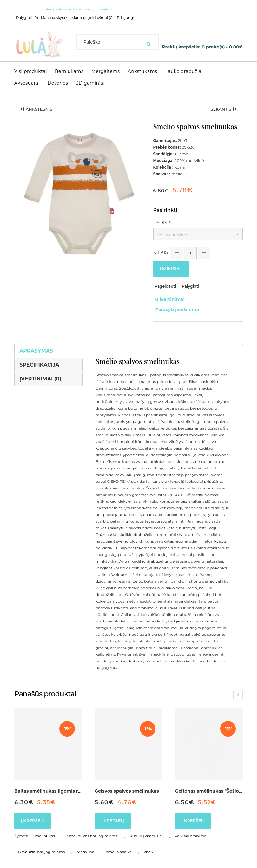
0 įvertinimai (168, 298)
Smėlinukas (44, 831)
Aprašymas (36, 345)
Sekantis (222, 110)
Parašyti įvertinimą (175, 305)
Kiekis (161, 252)
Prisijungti (122, 18)
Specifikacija (39, 358)
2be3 (148, 847)
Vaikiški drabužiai (191, 831)
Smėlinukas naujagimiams (92, 831)
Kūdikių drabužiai (146, 831)
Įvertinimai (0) (40, 372)
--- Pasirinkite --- (174, 234)
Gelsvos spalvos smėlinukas (127, 785)
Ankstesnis (38, 110)
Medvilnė (86, 847)
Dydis (160, 222)
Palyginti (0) (27, 18)
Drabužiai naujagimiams (41, 847)
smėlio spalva (119, 847)
